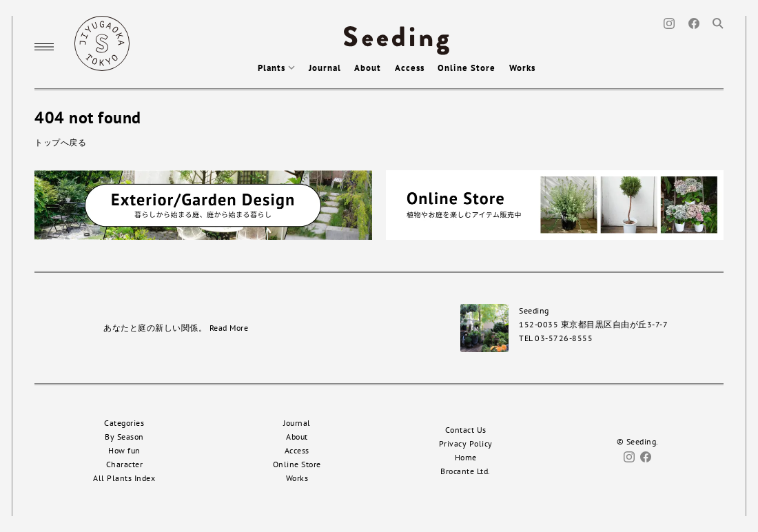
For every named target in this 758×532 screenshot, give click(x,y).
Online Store (467, 68)
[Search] (718, 22)
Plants (276, 68)
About (368, 68)
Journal (325, 68)
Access (410, 68)
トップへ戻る (60, 142)
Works (522, 68)
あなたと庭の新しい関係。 (176, 328)
